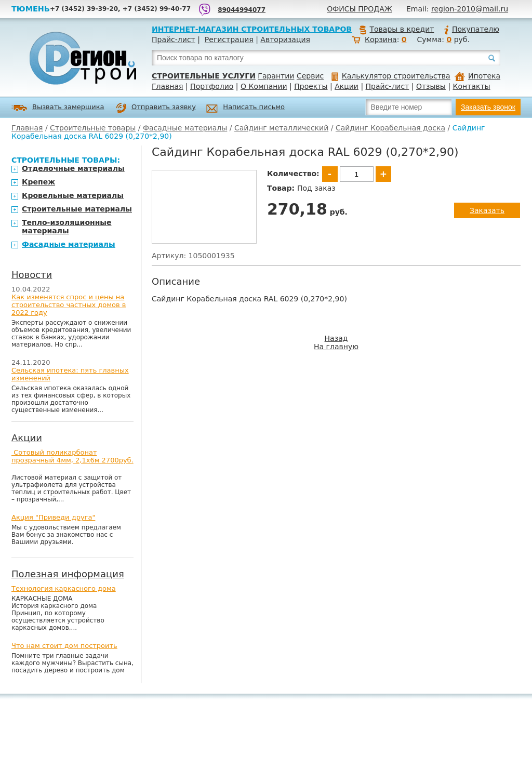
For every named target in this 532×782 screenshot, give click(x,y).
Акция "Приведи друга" (53, 517)
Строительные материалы (77, 209)
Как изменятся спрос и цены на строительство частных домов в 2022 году (69, 305)
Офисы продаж (360, 9)
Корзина (381, 39)
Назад (336, 338)
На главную (336, 347)
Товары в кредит (396, 29)
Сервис (310, 76)
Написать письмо (245, 108)
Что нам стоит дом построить (64, 646)
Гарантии (276, 76)
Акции (347, 86)
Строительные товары (93, 128)
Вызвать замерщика (58, 108)
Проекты (311, 86)
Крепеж (38, 182)
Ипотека (477, 76)
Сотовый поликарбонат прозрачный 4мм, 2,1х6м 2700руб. (72, 456)
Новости (32, 275)
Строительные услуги (204, 76)
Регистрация (229, 39)
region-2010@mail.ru (470, 9)
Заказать (487, 210)
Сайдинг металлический (281, 128)
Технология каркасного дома (64, 588)
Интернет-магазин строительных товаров (252, 29)
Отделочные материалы (73, 168)
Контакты (472, 86)
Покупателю (471, 29)
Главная (167, 86)
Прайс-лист (174, 39)
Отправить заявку (156, 108)
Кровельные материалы (73, 195)
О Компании (264, 86)
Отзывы (431, 86)
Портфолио (212, 86)
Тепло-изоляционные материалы (67, 227)
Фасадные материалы (185, 128)
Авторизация (285, 39)
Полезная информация (68, 574)
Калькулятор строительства (391, 76)
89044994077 (242, 10)
